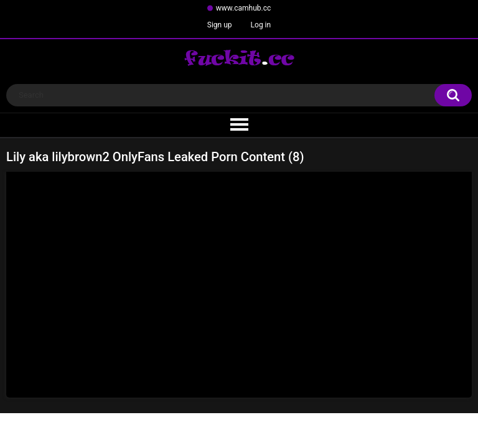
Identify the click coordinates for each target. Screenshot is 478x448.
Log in (261, 25)
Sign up (220, 25)
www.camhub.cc (244, 8)
